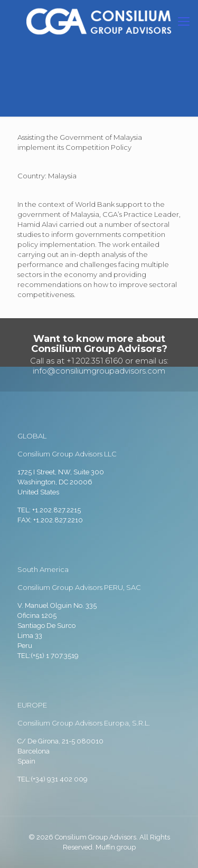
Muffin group (116, 847)
